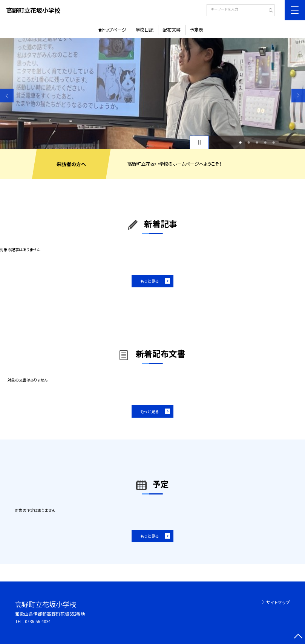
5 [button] (274, 142)
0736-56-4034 (38, 621)
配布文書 (172, 30)
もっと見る (150, 281)
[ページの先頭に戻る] (298, 637)
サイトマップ (278, 602)
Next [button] (298, 95)
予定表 (196, 30)
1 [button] (240, 142)
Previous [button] (7, 95)
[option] (152, 94)
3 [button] (257, 142)
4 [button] (265, 142)
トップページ (114, 30)
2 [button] (249, 142)
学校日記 (144, 30)
